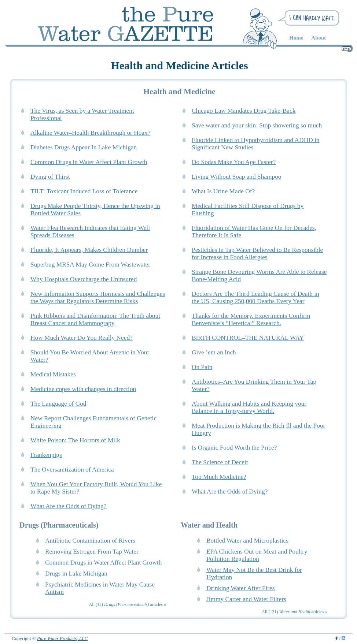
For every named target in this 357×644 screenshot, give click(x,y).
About (319, 38)
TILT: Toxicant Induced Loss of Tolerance (84, 191)
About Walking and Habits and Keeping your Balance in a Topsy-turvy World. (249, 407)
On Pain (202, 367)
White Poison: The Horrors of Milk (75, 440)
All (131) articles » (295, 612)
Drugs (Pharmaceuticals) (59, 525)
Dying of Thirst (50, 177)
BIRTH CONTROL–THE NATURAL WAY (248, 338)
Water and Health (209, 525)
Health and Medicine (179, 91)
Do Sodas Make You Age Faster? (234, 162)
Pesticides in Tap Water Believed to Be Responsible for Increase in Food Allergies (257, 254)
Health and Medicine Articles (179, 65)
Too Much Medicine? (219, 477)
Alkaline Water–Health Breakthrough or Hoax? (90, 133)
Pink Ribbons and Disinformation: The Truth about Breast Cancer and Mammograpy (95, 319)
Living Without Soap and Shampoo (236, 177)
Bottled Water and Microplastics (247, 541)
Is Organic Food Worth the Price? (234, 448)
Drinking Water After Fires (240, 588)
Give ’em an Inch (214, 352)
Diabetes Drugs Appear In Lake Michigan (84, 147)
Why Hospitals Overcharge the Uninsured (84, 279)
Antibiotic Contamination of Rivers (90, 541)
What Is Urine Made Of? (223, 191)
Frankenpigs (46, 455)
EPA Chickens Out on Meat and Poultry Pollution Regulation (257, 555)
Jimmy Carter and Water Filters (246, 599)
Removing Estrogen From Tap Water (92, 552)
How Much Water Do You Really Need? (82, 338)
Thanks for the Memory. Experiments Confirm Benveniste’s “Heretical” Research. (251, 319)
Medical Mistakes (53, 374)
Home (296, 38)
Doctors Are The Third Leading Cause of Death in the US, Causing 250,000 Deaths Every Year (255, 297)
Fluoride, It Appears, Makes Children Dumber (89, 250)
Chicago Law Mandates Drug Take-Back (244, 111)
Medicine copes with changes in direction (83, 389)
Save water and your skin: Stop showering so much (257, 125)
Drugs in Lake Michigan (76, 574)
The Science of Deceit (220, 462)
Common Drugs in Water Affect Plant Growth (89, 162)
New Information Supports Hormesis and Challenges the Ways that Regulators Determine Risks (98, 297)
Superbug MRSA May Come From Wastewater (90, 265)
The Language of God (58, 404)
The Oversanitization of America (72, 470)
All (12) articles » (128, 604)
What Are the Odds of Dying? (230, 492)
